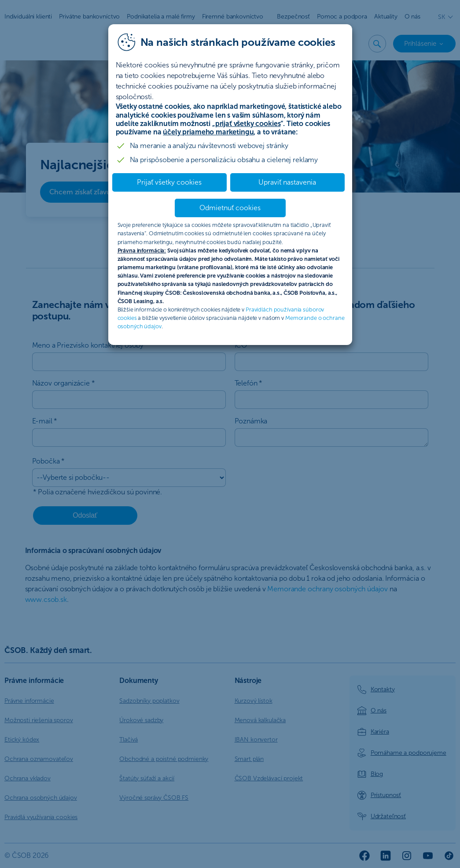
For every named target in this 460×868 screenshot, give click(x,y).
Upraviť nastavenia (287, 182)
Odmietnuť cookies (230, 208)
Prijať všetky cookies (169, 182)
